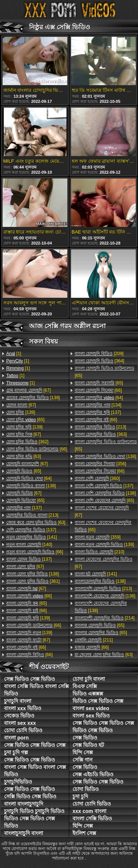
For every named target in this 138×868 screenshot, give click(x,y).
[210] (100, 552)
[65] (25, 420)
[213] (32, 515)
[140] (29, 545)
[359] (98, 537)
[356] (100, 464)
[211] (94, 640)
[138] (31, 486)
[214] (105, 618)
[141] (32, 537)
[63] (24, 456)
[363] (101, 434)
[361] (33, 581)
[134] (98, 405)
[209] (99, 354)
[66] (37, 449)
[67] (29, 390)
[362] (27, 442)
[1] (14, 354)
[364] (100, 361)
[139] (33, 398)
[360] (97, 478)
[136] (105, 596)
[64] (29, 478)
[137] (24, 508)
